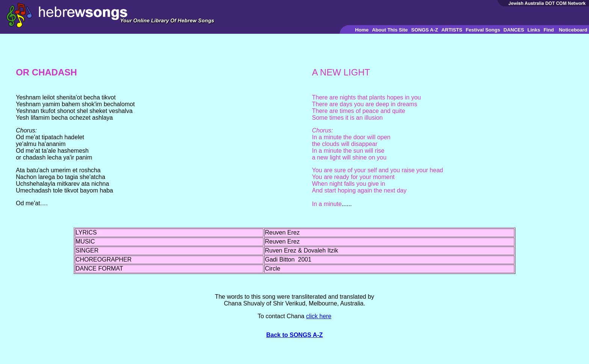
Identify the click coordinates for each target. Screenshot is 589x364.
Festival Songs (483, 30)
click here (319, 316)
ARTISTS (452, 30)
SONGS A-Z (424, 30)
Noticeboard (573, 30)
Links (534, 30)
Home (362, 30)
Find (549, 30)
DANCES (514, 30)
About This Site (390, 30)
